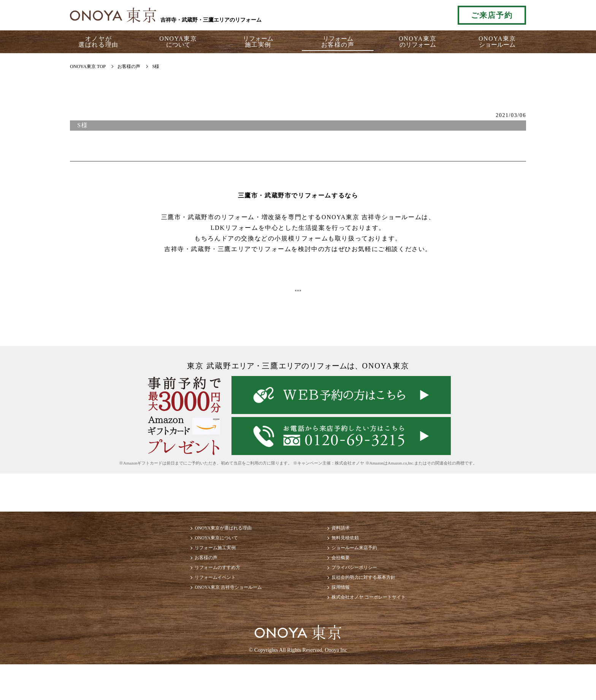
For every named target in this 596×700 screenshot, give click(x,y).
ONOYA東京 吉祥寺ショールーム (215, 617)
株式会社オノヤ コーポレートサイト (382, 631)
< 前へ (201, 292)
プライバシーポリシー (363, 591)
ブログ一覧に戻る (298, 292)
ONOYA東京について (199, 551)
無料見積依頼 (351, 551)
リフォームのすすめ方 (201, 591)
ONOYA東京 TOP (88, 66)
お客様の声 (185, 578)
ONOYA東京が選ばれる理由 (208, 537)
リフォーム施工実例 (198, 564)
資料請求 (345, 537)
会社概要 (345, 578)
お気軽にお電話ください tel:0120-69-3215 (417, 15)
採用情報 (345, 617)
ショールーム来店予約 (363, 564)
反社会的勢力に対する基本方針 (376, 604)
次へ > (395, 292)
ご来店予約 (492, 15)
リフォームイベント (198, 604)
